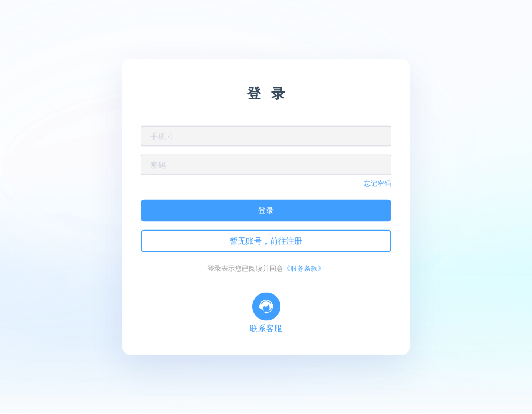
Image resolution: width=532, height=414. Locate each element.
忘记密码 (377, 183)
